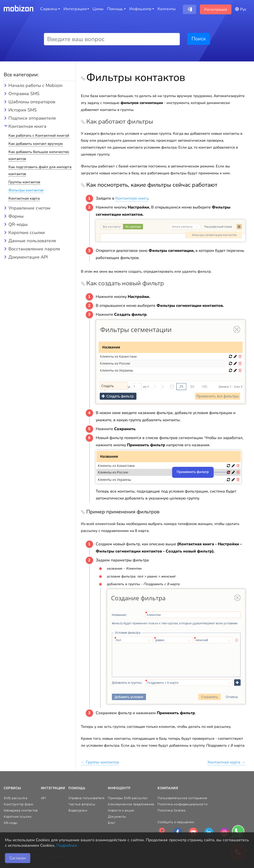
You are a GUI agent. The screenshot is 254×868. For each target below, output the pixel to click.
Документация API (28, 257)
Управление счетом (29, 208)
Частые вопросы (82, 804)
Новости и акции (121, 810)
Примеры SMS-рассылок (128, 798)
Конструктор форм (18, 804)
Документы (117, 817)
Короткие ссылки (27, 233)
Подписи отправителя (32, 118)
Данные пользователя (32, 241)
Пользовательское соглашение (182, 798)
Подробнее (67, 845)
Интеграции (53, 788)
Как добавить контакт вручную (36, 144)
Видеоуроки (78, 810)
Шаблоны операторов (32, 102)
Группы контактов (24, 182)
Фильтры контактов (26, 190)
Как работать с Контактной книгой (39, 135)
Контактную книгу (132, 198)
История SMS (23, 110)
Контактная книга (27, 126)
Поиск (199, 39)
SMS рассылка (16, 798)
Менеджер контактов (21, 810)
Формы (16, 216)
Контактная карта (24, 198)
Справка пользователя (86, 798)
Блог (111, 823)
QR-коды (18, 224)
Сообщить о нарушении (176, 822)
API (44, 798)
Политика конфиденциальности (182, 804)
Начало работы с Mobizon (35, 85)
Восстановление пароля (34, 249)
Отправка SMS (24, 94)
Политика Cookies (172, 810)
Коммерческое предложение (131, 804)
